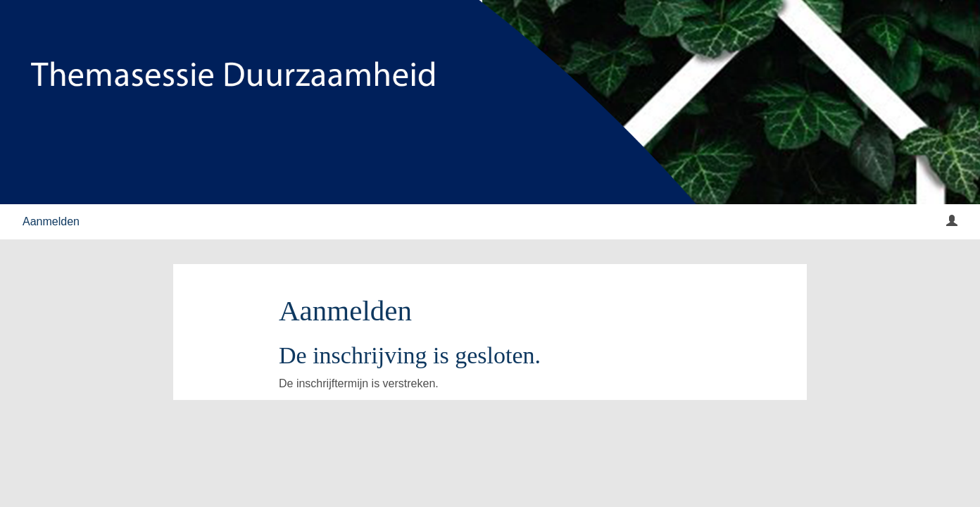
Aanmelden (51, 221)
